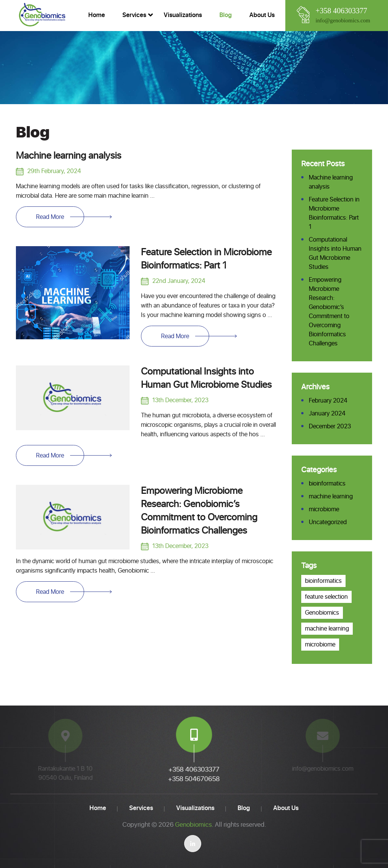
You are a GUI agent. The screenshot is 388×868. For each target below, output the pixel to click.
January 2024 (327, 414)
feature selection (326, 597)
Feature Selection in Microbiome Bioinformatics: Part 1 (206, 259)
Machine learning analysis (69, 156)
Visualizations (183, 15)
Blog (226, 15)
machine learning (331, 496)
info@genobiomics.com (343, 20)
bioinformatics (327, 484)
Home (97, 15)
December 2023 (330, 426)
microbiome (324, 509)
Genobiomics (322, 613)
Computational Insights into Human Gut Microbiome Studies (206, 379)
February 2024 (328, 401)
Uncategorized (328, 522)
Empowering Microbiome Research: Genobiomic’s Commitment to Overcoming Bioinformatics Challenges (199, 511)
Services (134, 15)
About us (262, 15)
